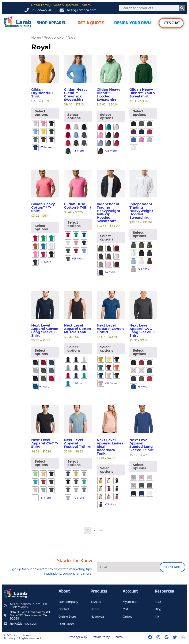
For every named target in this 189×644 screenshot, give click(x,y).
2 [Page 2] (94, 530)
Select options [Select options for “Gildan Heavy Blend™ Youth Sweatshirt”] (139, 113)
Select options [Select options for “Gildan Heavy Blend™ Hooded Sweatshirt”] (107, 116)
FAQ (158, 602)
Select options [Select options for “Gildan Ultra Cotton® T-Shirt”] (74, 224)
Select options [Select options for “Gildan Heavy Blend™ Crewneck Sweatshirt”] (74, 116)
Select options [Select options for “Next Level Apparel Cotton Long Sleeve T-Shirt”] (41, 352)
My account (131, 602)
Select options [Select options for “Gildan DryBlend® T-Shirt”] (41, 113)
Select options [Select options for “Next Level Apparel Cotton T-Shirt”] (107, 349)
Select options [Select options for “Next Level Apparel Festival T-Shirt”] (74, 463)
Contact (64, 609)
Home (36, 38)
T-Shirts (96, 602)
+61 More (45, 262)
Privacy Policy (78, 637)
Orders (127, 617)
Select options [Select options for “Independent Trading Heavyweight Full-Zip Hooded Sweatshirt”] (107, 238)
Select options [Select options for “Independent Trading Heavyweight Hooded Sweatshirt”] (139, 234)
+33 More (111, 151)
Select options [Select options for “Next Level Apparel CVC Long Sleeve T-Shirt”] (139, 352)
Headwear (98, 617)
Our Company (68, 602)
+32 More (111, 383)
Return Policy (101, 637)
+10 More (78, 498)
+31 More (45, 148)
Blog (158, 609)
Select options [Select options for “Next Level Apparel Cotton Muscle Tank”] (74, 349)
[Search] (182, 8)
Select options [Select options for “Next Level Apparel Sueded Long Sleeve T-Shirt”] (139, 467)
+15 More (111, 505)
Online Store (67, 617)
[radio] (35, 124)
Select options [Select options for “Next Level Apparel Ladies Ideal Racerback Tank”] (107, 470)
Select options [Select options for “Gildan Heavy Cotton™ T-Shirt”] (41, 228)
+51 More (78, 259)
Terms (118, 637)
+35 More (143, 269)
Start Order (66, 624)
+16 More (78, 151)
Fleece (95, 609)
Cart (126, 609)
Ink (157, 617)
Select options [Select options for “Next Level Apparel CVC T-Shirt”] (41, 463)
